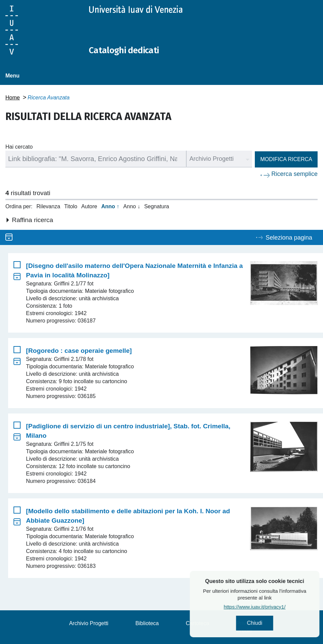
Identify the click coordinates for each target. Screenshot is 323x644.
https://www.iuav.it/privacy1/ (274, 608)
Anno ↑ (110, 206)
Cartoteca (198, 623)
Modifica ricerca (286, 159)
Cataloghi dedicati (129, 50)
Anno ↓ (132, 206)
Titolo (71, 206)
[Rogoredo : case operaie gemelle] (79, 351)
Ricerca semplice (294, 174)
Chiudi (274, 624)
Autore (89, 206)
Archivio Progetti (89, 623)
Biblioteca (147, 623)
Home (13, 98)
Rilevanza (48, 206)
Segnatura (157, 206)
